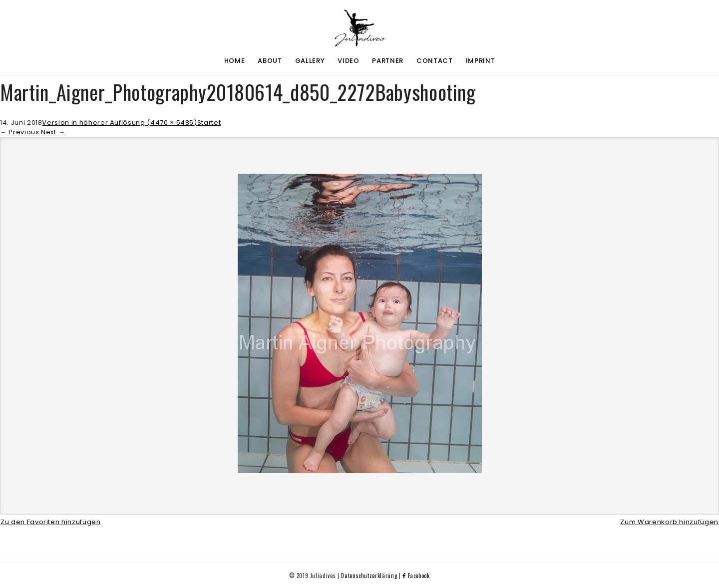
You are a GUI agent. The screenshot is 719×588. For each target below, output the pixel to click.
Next (53, 132)
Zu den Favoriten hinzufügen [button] (51, 522)
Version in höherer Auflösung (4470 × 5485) (119, 123)
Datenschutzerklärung (369, 576)
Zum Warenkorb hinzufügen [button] (669, 522)
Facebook (416, 576)
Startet (209, 123)
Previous (20, 132)
